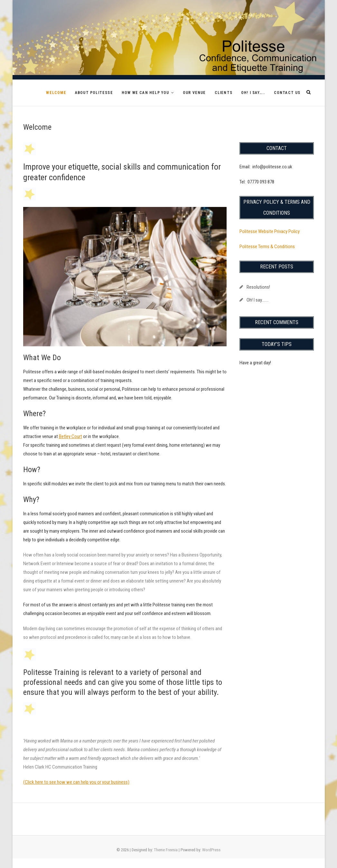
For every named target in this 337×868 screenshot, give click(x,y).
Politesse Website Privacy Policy (270, 231)
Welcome (56, 93)
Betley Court (70, 436)
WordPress (211, 850)
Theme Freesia (166, 850)
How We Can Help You (145, 93)
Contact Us (287, 93)
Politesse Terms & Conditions (267, 247)
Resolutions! (258, 287)
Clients (224, 93)
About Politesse (94, 93)
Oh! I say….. (253, 93)
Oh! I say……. (257, 300)
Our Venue (194, 93)
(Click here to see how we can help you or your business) (76, 782)
